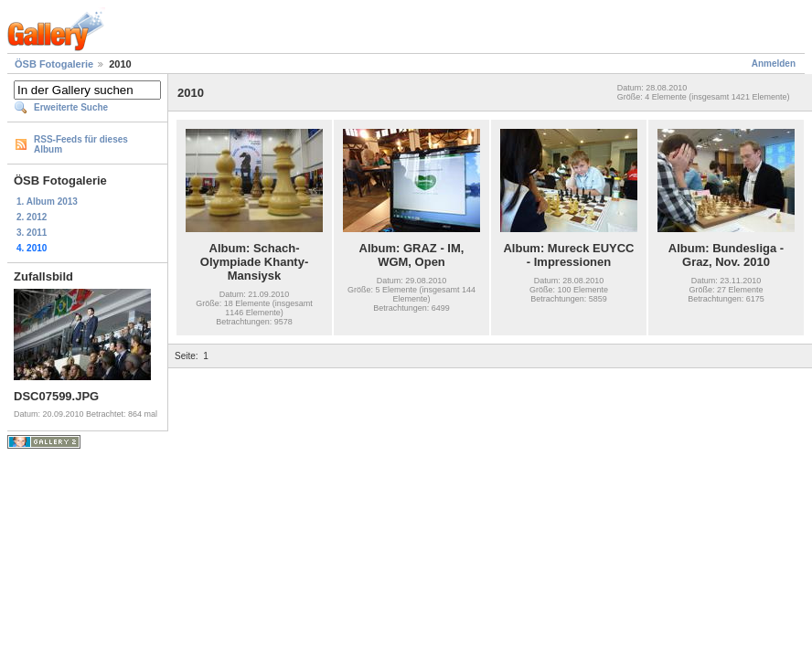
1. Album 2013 (47, 202)
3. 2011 (32, 233)
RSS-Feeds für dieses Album (81, 144)
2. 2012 (32, 217)
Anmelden (774, 64)
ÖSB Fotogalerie (54, 64)
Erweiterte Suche (71, 107)
